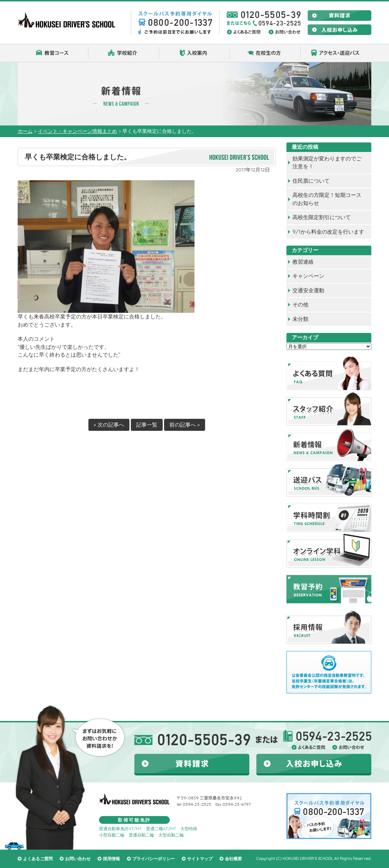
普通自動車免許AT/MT (120, 829)
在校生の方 (265, 53)
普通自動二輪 (141, 835)
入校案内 (194, 53)
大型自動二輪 (171, 835)
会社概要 (233, 859)
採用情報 (111, 859)
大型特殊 (189, 829)
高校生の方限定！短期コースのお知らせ (327, 199)
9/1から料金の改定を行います (328, 232)
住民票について (311, 181)
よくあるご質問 (38, 859)
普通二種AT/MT (161, 829)
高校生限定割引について (322, 217)
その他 (300, 304)
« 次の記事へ (109, 425)
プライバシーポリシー (153, 859)
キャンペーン (308, 276)
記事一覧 (147, 425)
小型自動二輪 (112, 835)
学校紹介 (124, 53)
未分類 (300, 319)
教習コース (53, 53)
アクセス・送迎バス (336, 53)
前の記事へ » (185, 425)
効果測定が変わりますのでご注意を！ (327, 163)
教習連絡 (303, 262)
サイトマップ (200, 859)
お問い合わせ (78, 859)
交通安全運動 (308, 290)
